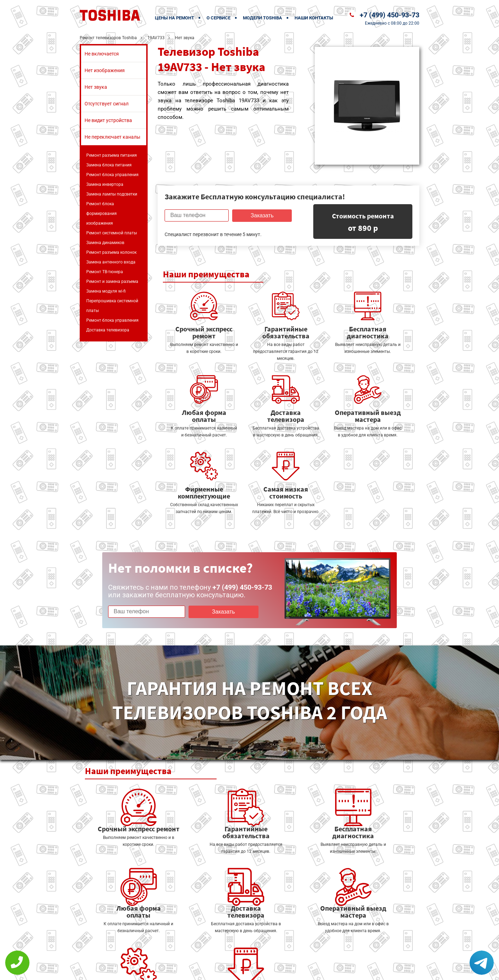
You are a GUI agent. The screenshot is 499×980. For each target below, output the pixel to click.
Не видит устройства (108, 120)
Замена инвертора (105, 184)
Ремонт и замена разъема (112, 281)
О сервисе (218, 18)
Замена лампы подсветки (112, 194)
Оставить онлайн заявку (270, 954)
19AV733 (156, 38)
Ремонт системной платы (112, 233)
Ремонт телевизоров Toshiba (108, 38)
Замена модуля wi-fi (106, 291)
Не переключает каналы (112, 137)
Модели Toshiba (262, 18)
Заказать (261, 215)
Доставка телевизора (108, 330)
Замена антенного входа (111, 262)
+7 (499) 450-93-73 (389, 15)
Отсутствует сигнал (107, 104)
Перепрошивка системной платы (112, 306)
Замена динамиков (105, 243)
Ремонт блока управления (112, 175)
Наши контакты (314, 18)
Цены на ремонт (174, 18)
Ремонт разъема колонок (111, 252)
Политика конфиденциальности (201, 970)
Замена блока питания (109, 165)
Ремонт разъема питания (112, 155)
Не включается (102, 54)
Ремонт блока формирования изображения (102, 214)
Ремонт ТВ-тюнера (105, 272)
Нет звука (96, 87)
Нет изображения (105, 70)
